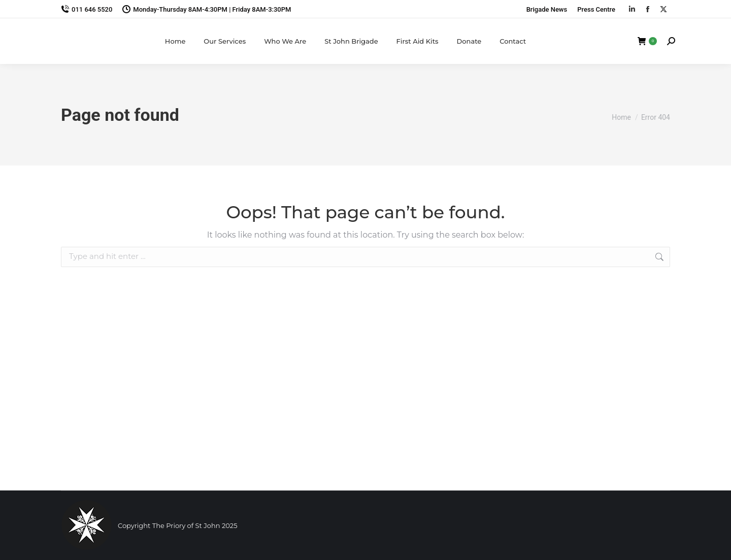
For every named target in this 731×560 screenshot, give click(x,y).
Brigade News (547, 9)
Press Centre (596, 9)
